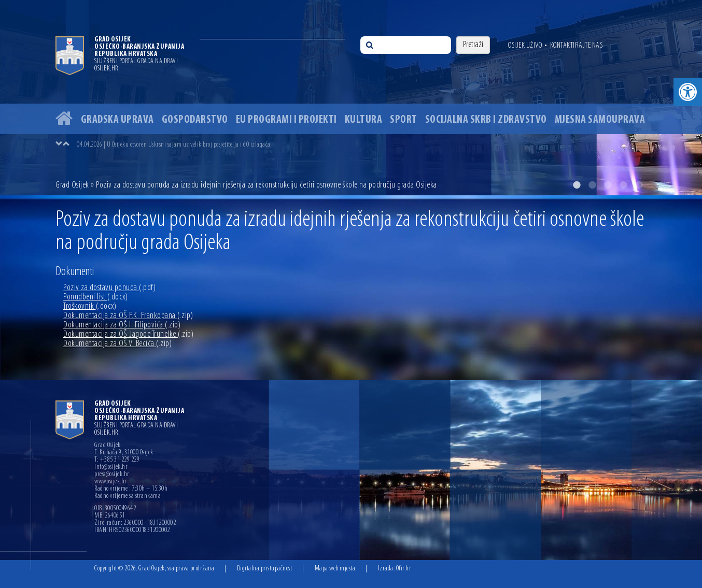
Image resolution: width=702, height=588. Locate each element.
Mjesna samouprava (600, 120)
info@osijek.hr (111, 467)
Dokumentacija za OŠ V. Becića (117, 344)
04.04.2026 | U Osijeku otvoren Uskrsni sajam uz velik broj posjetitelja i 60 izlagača (174, 145)
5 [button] (639, 185)
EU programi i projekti (286, 120)
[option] (351, 98)
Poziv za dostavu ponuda (109, 288)
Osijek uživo (525, 46)
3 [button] (608, 185)
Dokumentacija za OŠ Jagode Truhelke (128, 334)
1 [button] (577, 185)
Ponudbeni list (95, 297)
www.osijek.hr (111, 482)
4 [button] (623, 185)
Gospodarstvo (195, 120)
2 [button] (592, 185)
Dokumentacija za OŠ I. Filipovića (122, 325)
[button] (688, 92)
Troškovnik (90, 306)
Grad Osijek (73, 185)
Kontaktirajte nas (577, 46)
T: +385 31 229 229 (117, 460)
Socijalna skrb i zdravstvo (486, 120)
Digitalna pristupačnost (265, 569)
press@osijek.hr (112, 475)
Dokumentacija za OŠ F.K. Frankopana (128, 316)
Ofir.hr (404, 569)
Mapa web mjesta (335, 569)
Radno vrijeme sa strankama (128, 496)
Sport (404, 120)
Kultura (364, 120)
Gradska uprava (117, 120)
